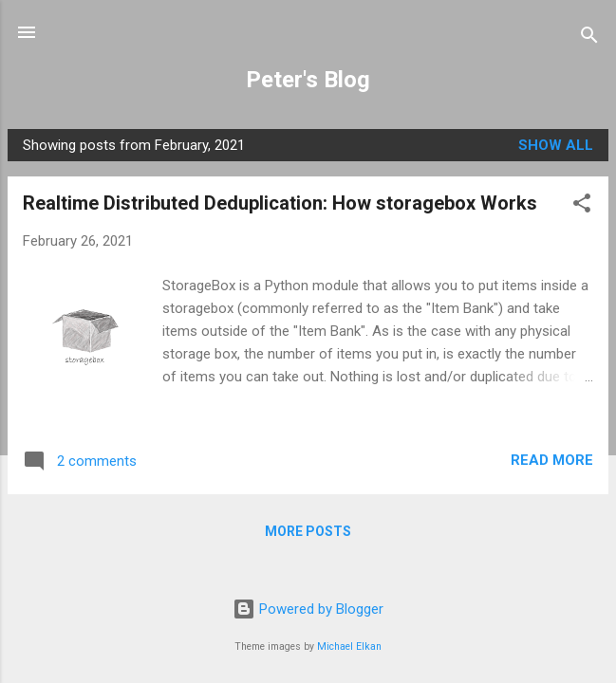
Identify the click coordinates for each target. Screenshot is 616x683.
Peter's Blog (308, 80)
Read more (552, 460)
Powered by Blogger (308, 609)
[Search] (589, 38)
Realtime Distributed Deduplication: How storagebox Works (280, 203)
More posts (308, 531)
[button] (582, 206)
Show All (556, 145)
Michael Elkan (349, 646)
